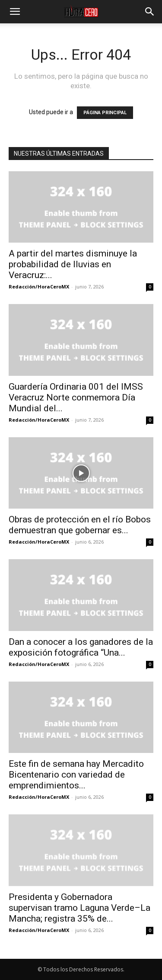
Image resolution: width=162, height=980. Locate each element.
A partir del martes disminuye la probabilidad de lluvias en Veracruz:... (73, 264)
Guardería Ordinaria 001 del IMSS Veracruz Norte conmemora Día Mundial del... (76, 397)
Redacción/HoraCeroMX (39, 287)
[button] (15, 12)
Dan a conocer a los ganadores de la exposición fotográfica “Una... (81, 647)
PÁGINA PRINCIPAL (105, 113)
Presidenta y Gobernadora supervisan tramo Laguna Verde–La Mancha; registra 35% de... (79, 908)
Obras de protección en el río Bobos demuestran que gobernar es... (80, 525)
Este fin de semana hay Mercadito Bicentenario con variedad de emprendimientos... (76, 775)
